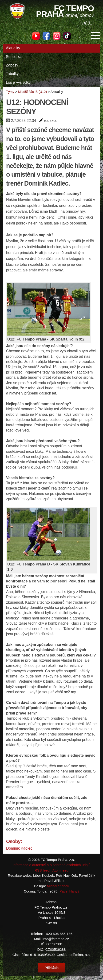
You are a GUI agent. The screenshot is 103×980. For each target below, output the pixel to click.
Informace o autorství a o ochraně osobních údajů (52, 865)
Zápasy (12, 65)
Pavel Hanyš (69, 891)
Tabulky (12, 74)
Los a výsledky (18, 82)
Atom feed (61, 870)
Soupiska (14, 57)
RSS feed (42, 870)
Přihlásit (51, 968)
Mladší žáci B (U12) (33, 92)
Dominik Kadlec (19, 848)
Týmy (10, 92)
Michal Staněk (58, 886)
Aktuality (13, 48)
